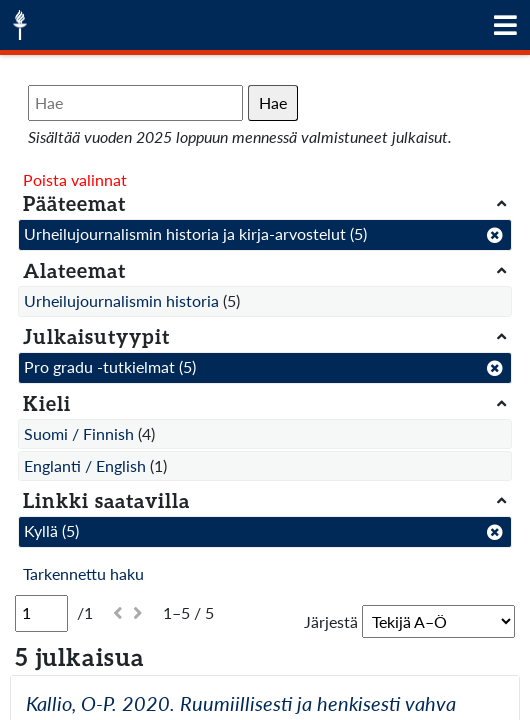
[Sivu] (41, 613)
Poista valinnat (75, 179)
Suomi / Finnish (79, 433)
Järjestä (331, 621)
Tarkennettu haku (83, 573)
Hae (273, 102)
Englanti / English (85, 465)
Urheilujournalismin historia (121, 300)
